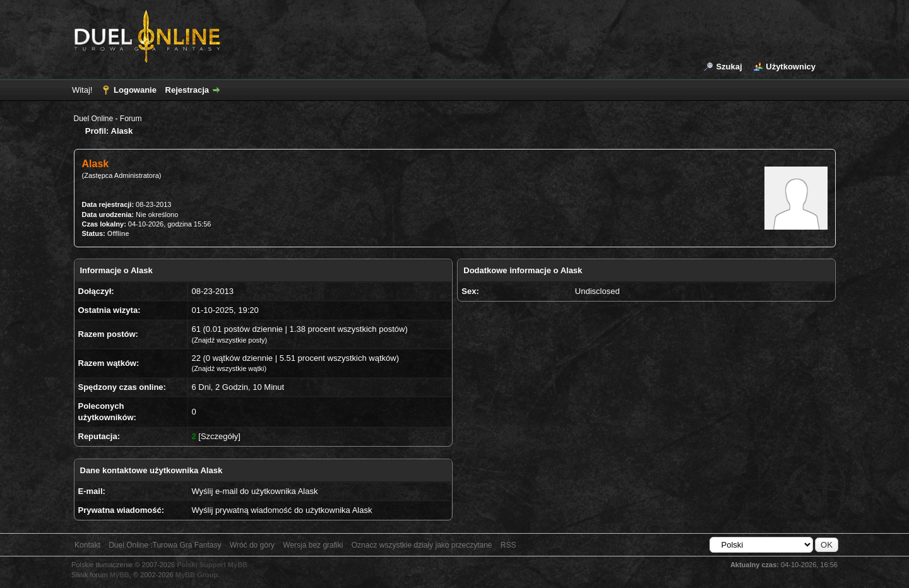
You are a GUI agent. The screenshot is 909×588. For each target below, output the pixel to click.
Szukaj (729, 67)
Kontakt (87, 545)
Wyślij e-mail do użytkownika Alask (254, 491)
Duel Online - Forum (108, 119)
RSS (508, 545)
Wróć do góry (252, 545)
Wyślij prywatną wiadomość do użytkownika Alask (282, 510)
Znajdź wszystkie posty (229, 340)
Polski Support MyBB (212, 565)
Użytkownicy (791, 67)
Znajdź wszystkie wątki (229, 368)
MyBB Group (197, 575)
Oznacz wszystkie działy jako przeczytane (422, 545)
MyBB (120, 575)
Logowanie (135, 90)
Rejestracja (187, 90)
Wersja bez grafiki (313, 545)
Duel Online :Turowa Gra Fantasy (165, 545)
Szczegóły (219, 436)
